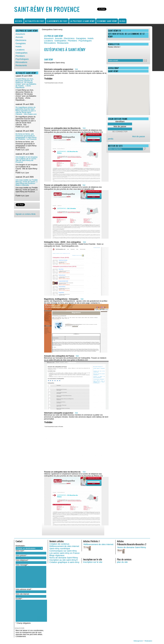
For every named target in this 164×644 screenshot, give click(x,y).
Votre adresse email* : (24, 589)
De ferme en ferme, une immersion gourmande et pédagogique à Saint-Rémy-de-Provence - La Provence (26, 137)
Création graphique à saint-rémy (64, 562)
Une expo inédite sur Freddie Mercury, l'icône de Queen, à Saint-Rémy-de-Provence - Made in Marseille (27, 183)
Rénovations (21, 62)
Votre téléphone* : (22, 560)
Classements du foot (57, 21)
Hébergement (138, 641)
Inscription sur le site (93, 562)
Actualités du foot (35, 21)
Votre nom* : (20, 551)
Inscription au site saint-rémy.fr (64, 560)
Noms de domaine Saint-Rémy (64, 558)
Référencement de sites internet (64, 546)
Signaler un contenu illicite (26, 214)
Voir (76, 69)
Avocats (19, 37)
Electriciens (21, 40)
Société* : (19, 599)
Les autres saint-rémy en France (65, 553)
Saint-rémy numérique (60, 549)
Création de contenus (59, 544)
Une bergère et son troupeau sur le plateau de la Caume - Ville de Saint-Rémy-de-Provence (27, 160)
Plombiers (20, 56)
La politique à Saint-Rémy (82, 21)
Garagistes (21, 43)
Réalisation (148, 641)
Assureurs (20, 34)
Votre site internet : (23, 594)
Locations (20, 50)
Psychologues (22, 59)
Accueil (19, 21)
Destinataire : (21, 546)
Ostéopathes (22, 53)
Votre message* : (22, 565)
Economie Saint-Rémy (107, 21)
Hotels (19, 47)
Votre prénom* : (22, 556)
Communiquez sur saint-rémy (63, 551)
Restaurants (21, 65)
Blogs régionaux (57, 555)
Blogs (122, 21)
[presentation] (126, 53)
